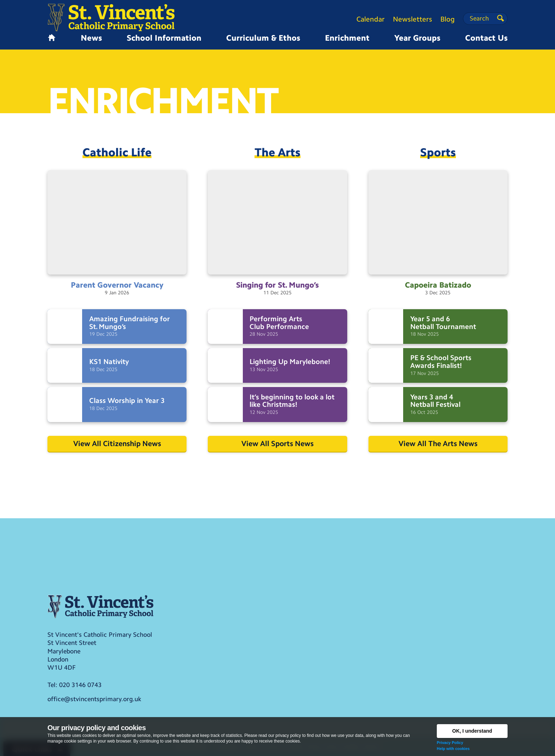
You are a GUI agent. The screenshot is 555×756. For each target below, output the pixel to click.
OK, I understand (472, 731)
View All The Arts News (438, 444)
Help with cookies (453, 749)
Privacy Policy (450, 743)
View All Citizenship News (117, 444)
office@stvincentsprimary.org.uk (94, 699)
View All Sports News (277, 444)
